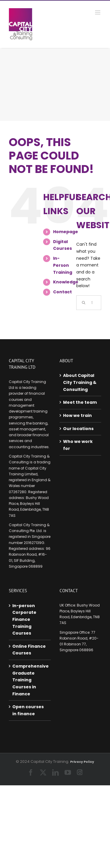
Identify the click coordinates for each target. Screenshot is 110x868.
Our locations (78, 429)
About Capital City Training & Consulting (80, 382)
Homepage (66, 232)
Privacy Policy (82, 762)
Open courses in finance (28, 710)
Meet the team (80, 402)
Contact (62, 292)
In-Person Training (63, 265)
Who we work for (78, 445)
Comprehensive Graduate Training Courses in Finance (30, 680)
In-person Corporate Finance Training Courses (24, 620)
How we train (77, 415)
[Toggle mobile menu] (98, 12)
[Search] (84, 303)
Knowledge (66, 282)
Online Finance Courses (29, 650)
